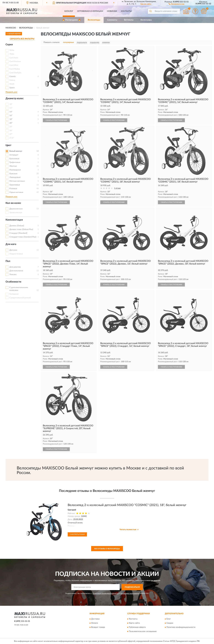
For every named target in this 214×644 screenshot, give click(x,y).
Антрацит (14, 155)
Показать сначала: (52, 42)
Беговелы (129, 20)
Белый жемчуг (16, 151)
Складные (14, 294)
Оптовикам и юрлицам (90, 11)
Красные (13, 174)
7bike (12, 54)
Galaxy (12, 80)
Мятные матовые (17, 181)
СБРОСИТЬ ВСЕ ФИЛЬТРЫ (22, 39)
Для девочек (15, 267)
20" (11, 123)
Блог (169, 619)
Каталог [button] (69, 11)
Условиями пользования (130, 593)
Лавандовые (15, 177)
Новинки (112, 11)
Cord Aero (14, 58)
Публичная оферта (137, 627)
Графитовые (15, 162)
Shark (12, 84)
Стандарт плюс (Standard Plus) (23, 237)
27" (11, 134)
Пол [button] (8, 261)
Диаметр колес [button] (15, 99)
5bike (12, 50)
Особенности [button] (13, 282)
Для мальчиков (16, 271)
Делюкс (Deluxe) (17, 226)
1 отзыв (117, 188)
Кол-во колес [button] (13, 203)
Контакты (126, 11)
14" (11, 112)
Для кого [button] (11, 244)
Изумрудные (15, 170)
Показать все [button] (11, 92)
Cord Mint (14, 65)
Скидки (170, 623)
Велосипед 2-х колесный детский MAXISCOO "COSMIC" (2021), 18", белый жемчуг (127, 505)
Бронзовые (14, 159)
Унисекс (13, 274)
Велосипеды (94, 20)
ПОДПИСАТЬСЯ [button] (132, 587)
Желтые (13, 166)
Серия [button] (9, 45)
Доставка (95, 619)
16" (11, 116)
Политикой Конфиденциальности (106, 593)
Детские (13, 250)
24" (11, 127)
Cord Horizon (15, 62)
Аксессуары (146, 20)
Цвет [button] (8, 145)
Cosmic (13, 76)
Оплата (94, 623)
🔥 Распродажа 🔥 (71, 20)
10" (11, 104)
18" (11, 119)
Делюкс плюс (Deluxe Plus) (21, 229)
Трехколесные (16, 213)
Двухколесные (16, 209)
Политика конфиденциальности (181, 627)
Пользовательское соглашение (143, 632)
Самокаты (112, 20)
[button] (176, 4)
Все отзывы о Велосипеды (107, 549)
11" (11, 108)
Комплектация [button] (14, 220)
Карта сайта (134, 623)
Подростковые (16, 254)
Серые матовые (16, 192)
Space (12, 88)
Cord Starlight (15, 73)
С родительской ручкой (20, 298)
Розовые (13, 189)
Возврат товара (98, 627)
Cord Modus (15, 69)
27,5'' (12, 138)
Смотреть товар (77, 534)
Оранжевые (15, 185)
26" (11, 131)
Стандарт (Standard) (18, 233)
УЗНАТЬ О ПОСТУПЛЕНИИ (56, 120)
